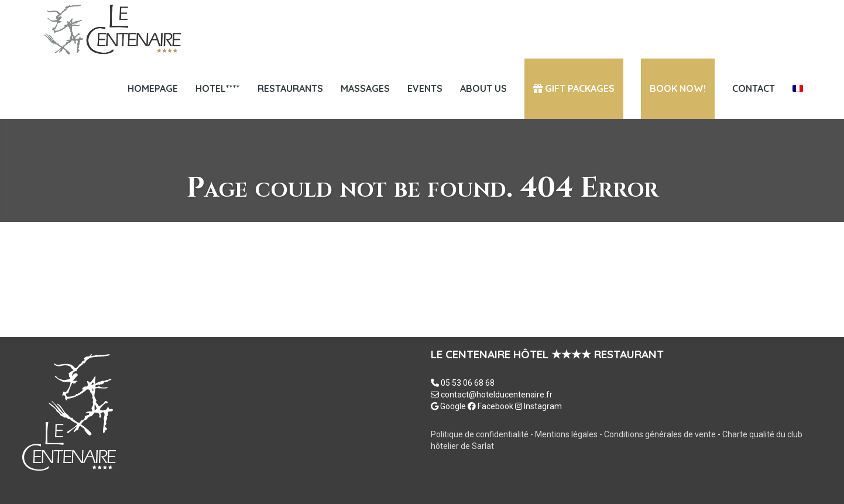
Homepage (153, 88)
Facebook (490, 406)
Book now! (678, 88)
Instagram (538, 406)
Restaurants (290, 88)
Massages (365, 88)
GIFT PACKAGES (574, 88)
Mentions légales (567, 434)
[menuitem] (798, 89)
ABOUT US (483, 88)
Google (448, 406)
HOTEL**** (218, 88)
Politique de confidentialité (480, 434)
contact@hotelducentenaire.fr (497, 395)
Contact (754, 88)
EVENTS (425, 88)
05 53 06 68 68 (468, 383)
